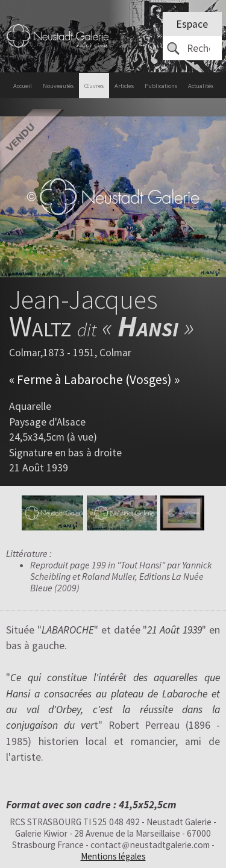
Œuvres (94, 86)
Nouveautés (58, 86)
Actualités (201, 86)
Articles (124, 86)
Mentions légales (113, 856)
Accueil (23, 86)
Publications (161, 86)
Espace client (192, 27)
